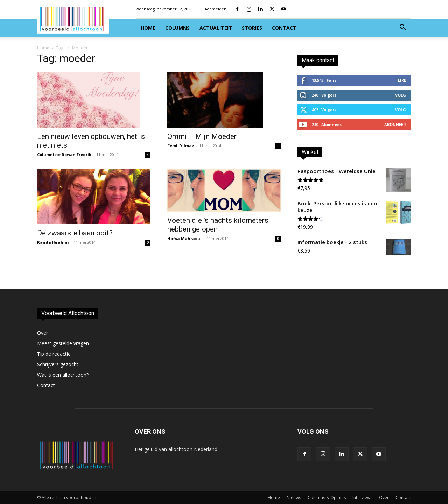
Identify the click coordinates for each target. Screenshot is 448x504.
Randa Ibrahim (53, 242)
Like (402, 80)
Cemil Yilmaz (181, 146)
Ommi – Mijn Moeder (202, 136)
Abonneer (395, 124)
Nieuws (294, 498)
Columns (177, 28)
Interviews (362, 498)
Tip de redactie (54, 354)
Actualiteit (216, 28)
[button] (402, 28)
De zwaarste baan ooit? (75, 233)
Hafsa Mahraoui (184, 238)
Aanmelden (216, 9)
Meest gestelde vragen (63, 343)
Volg (401, 95)
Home (148, 28)
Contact (284, 28)
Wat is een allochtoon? (63, 375)
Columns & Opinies (327, 498)
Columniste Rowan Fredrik (64, 154)
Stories (252, 28)
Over (43, 333)
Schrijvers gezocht (58, 364)
